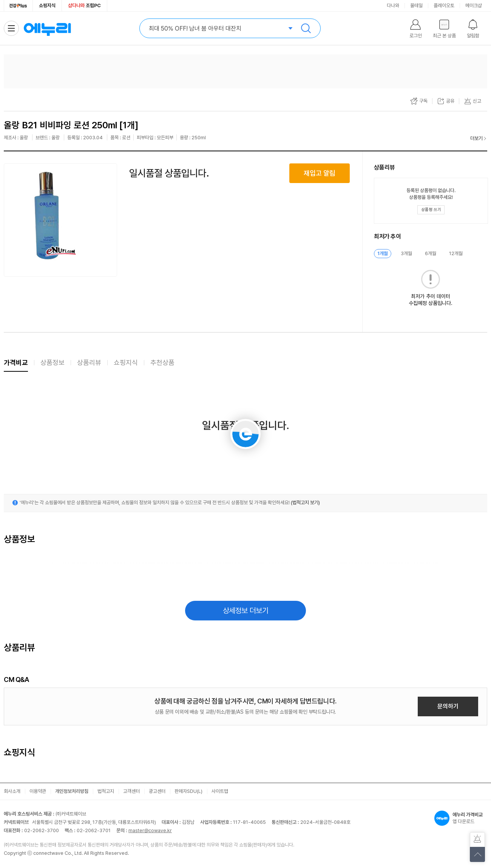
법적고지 (106, 791)
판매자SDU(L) (188, 791)
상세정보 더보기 (246, 611)
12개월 (456, 253)
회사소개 (12, 791)
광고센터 (157, 791)
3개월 (406, 253)
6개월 (431, 253)
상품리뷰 (89, 362)
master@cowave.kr (150, 830)
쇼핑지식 (47, 5)
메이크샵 (474, 5)
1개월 (383, 253)
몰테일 (416, 5)
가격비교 (16, 362)
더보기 (476, 138)
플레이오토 (444, 5)
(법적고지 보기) (305, 502)
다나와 (393, 5)
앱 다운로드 (461, 818)
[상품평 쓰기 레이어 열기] (431, 210)
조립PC (84, 5)
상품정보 (52, 362)
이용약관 (38, 791)
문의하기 (448, 706)
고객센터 (131, 791)
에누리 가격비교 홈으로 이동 (47, 28)
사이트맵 (220, 791)
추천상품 (162, 362)
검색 (306, 28)
